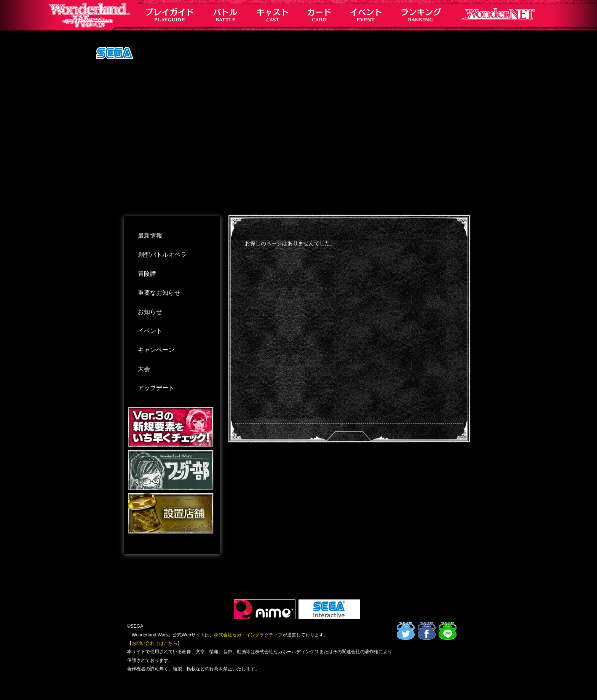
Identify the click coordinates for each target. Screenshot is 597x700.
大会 (144, 369)
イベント (150, 331)
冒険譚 (147, 274)
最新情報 (150, 236)
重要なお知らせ (159, 293)
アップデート (156, 388)
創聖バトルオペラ (162, 255)
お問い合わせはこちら (155, 643)
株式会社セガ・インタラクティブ (248, 635)
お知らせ (150, 312)
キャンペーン (156, 350)
